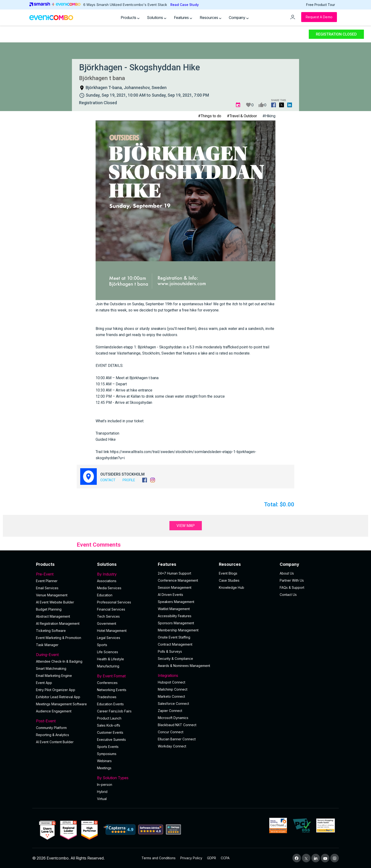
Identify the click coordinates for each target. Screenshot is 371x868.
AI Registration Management (58, 623)
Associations (107, 581)
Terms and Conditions (159, 858)
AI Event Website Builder (55, 602)
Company (239, 18)
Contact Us (288, 595)
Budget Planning (49, 609)
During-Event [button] (64, 655)
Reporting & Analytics (53, 735)
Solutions (157, 18)
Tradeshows (107, 697)
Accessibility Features (175, 616)
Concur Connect (171, 732)
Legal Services (109, 638)
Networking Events (112, 690)
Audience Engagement (54, 711)
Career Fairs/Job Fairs (114, 711)
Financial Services (111, 609)
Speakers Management (176, 602)
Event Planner (47, 581)
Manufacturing (108, 666)
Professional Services (114, 602)
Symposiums (107, 754)
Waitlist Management (174, 609)
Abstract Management (53, 616)
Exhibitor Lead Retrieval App (58, 697)
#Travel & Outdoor (242, 116)
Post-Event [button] (64, 721)
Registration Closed (336, 34)
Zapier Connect (170, 711)
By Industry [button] (125, 574)
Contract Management (175, 644)
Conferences (107, 683)
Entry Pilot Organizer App (56, 690)
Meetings (104, 768)
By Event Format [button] (125, 676)
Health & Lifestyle (110, 659)
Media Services (109, 588)
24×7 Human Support (174, 573)
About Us (287, 573)
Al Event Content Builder (55, 742)
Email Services (47, 588)
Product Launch (109, 718)
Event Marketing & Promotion (59, 638)
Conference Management (178, 580)
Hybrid (102, 792)
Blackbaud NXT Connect (177, 725)
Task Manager (47, 645)
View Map (186, 526)
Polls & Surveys (170, 651)
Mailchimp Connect (173, 689)
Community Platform (51, 728)
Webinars (104, 761)
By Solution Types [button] (125, 778)
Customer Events (110, 732)
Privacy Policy (191, 858)
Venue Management (52, 595)
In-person (105, 785)
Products (130, 18)
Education (105, 595)
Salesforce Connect (173, 704)
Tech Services (108, 616)
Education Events (110, 704)
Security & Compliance (175, 659)
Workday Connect (172, 746)
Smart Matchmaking (51, 668)
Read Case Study (185, 5)
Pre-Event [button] (64, 574)
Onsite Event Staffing (174, 637)
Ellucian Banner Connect (177, 739)
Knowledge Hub (232, 587)
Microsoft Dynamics (173, 718)
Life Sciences (108, 652)
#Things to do (210, 116)
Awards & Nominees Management (184, 666)
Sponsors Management (176, 623)
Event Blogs (228, 573)
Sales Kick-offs (109, 725)
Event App (44, 683)
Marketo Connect (171, 696)
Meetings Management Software (61, 704)
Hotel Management (112, 631)
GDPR (212, 858)
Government (107, 623)
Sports (102, 645)
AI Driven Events (170, 595)
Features (183, 18)
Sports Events (108, 747)
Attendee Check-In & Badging (59, 661)
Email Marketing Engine (54, 676)
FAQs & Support (292, 587)
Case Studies (229, 580)
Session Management (175, 587)
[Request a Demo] (319, 17)
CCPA (225, 858)
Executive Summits (111, 740)
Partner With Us (292, 580)
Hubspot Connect (172, 682)
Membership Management (178, 630)
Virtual (102, 799)
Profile (129, 480)
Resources (211, 18)
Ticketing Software (51, 631)
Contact (108, 480)
